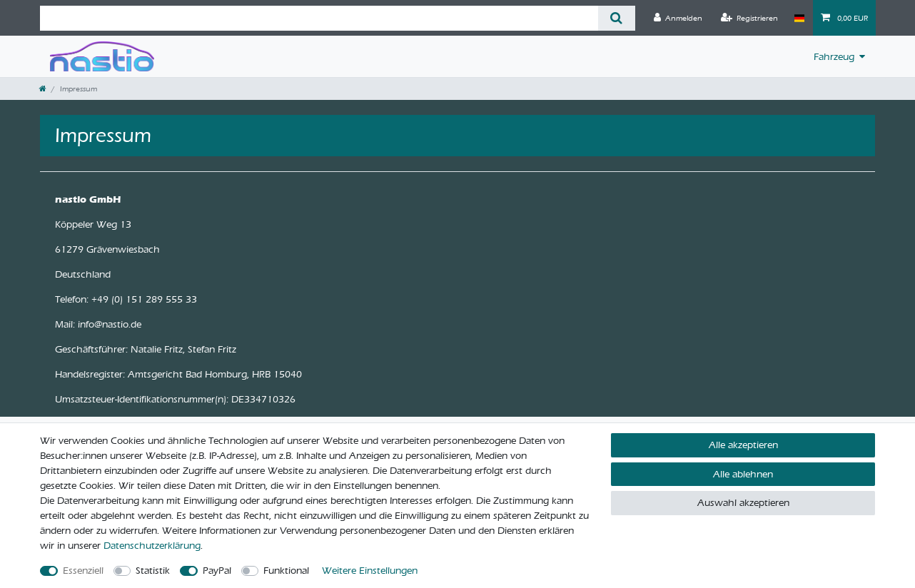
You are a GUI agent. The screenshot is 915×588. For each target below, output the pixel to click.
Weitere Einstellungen (370, 571)
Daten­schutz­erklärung (152, 546)
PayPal (217, 571)
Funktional (286, 571)
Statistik (153, 571)
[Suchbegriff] (319, 18)
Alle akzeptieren (743, 445)
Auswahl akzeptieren (743, 503)
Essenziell (83, 571)
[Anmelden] (678, 18)
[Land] (799, 18)
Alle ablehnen (743, 474)
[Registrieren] (749, 18)
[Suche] (616, 18)
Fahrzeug (834, 57)
